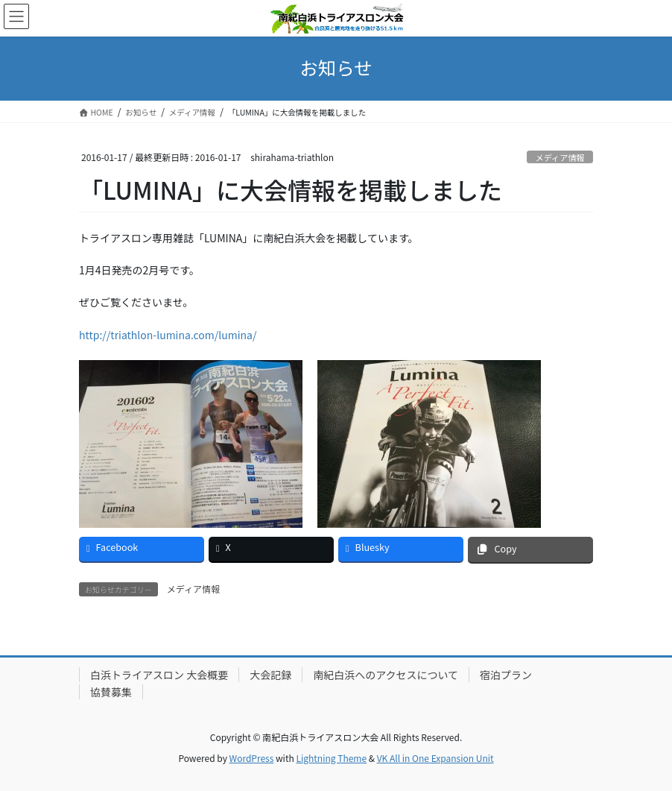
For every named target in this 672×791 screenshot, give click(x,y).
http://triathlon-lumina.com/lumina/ (168, 335)
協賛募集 (111, 692)
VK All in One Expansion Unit (435, 758)
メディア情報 (560, 157)
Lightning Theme (331, 758)
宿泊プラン (506, 675)
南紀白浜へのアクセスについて (386, 675)
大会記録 (270, 675)
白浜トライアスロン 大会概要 (159, 675)
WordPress (252, 758)
